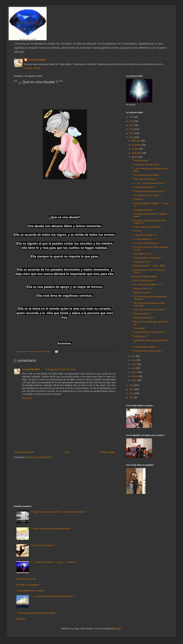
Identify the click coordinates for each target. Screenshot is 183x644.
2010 (132, 398)
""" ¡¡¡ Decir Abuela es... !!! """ (145, 239)
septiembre (137, 153)
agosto (135, 157)
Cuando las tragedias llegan (144, 276)
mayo (135, 364)
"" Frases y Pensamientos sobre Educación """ (52, 529)
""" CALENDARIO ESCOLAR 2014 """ (149, 332)
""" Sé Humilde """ (139, 328)
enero (135, 380)
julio (134, 356)
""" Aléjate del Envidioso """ (144, 187)
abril (134, 368)
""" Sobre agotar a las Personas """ (147, 227)
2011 (132, 393)
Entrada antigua (107, 452)
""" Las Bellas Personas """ (143, 210)
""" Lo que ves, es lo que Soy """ (146, 165)
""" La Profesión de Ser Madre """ (146, 175)
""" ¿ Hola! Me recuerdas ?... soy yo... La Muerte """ (54, 562)
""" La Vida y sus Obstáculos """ (146, 243)
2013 (132, 385)
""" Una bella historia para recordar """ (148, 191)
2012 (132, 389)
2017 (132, 125)
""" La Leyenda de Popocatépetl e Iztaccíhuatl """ (53, 596)
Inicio (67, 452)
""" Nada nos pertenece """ (143, 318)
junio (134, 360)
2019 (132, 117)
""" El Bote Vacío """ (140, 336)
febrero (135, 376)
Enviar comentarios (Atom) (39, 457)
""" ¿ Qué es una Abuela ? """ (145, 235)
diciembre (136, 141)
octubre (135, 149)
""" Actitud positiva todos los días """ (148, 351)
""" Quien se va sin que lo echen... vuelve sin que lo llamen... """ (60, 512)
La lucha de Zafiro (37, 60)
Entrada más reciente (25, 452)
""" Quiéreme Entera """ (142, 293)
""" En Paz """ (137, 231)
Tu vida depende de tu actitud (30, 591)
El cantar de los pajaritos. (28, 585)
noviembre (137, 145)
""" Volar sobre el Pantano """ (145, 179)
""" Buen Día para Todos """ (43, 545)
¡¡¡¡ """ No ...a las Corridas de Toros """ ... (150, 183)
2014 (132, 137)
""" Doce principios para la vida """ (147, 258)
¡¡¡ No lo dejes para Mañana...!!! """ (147, 284)
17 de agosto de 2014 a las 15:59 (60, 369)
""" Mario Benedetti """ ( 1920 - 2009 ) (148, 266)
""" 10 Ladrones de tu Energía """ (146, 195)
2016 (132, 129)
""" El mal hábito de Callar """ (144, 347)
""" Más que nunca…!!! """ (143, 289)
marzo (135, 372)
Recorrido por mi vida (26, 579)
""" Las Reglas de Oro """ (143, 254)
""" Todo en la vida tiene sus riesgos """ (149, 310)
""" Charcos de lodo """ (142, 262)
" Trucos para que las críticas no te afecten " (37, 613)
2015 (132, 133)
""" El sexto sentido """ (141, 314)
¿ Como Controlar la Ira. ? (143, 280)
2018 (132, 121)
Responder (27, 398)
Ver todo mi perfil (32, 68)
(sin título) (21, 619)
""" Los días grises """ (141, 160)
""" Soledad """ (138, 199)
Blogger (117, 629)
